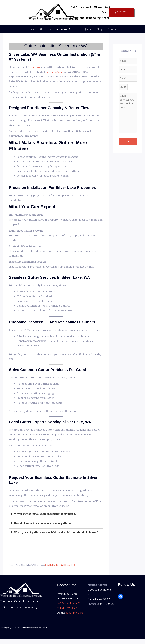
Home (32, 29)
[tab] (56, 514)
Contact (111, 29)
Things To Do (70, 565)
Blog (98, 29)
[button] (121, 12)
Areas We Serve (66, 29)
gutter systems (55, 72)
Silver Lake (35, 67)
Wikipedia (58, 565)
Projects (86, 29)
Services (46, 29)
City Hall (49, 565)
